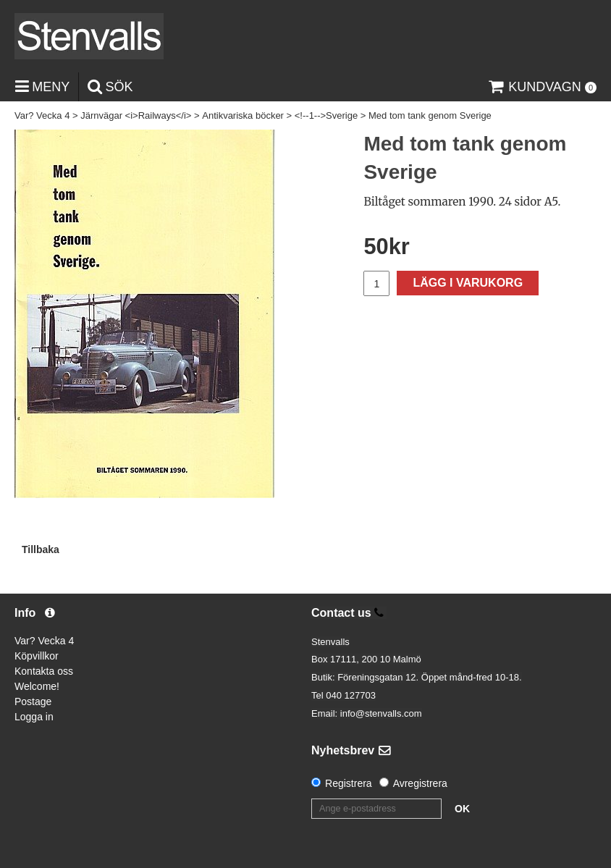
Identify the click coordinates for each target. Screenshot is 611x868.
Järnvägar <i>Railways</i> (136, 115)
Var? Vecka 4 (42, 115)
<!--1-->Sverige (326, 115)
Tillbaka (41, 549)
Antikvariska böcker (243, 115)
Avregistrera (420, 783)
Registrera (349, 783)
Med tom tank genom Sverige (430, 115)
